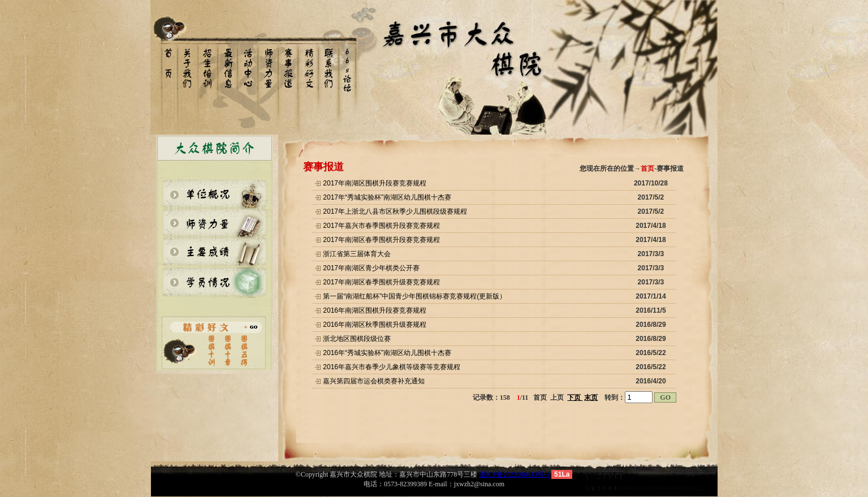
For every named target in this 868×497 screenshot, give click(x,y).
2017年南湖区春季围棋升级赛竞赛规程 (381, 282)
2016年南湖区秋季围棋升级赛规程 (375, 325)
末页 (591, 397)
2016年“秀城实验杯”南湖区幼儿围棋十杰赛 (387, 353)
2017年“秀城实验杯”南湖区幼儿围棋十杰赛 (387, 197)
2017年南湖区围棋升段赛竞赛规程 (375, 183)
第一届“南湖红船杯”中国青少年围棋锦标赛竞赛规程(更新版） (414, 296)
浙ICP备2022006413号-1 (514, 474)
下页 (575, 397)
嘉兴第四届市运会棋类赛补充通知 (374, 381)
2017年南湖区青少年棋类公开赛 (371, 268)
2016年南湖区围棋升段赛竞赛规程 (375, 310)
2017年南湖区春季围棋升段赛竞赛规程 (381, 240)
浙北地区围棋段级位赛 (357, 339)
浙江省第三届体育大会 (357, 254)
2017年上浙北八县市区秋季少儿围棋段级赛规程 (395, 211)
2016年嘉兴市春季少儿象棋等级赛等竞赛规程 (392, 367)
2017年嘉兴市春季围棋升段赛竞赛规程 (381, 226)
